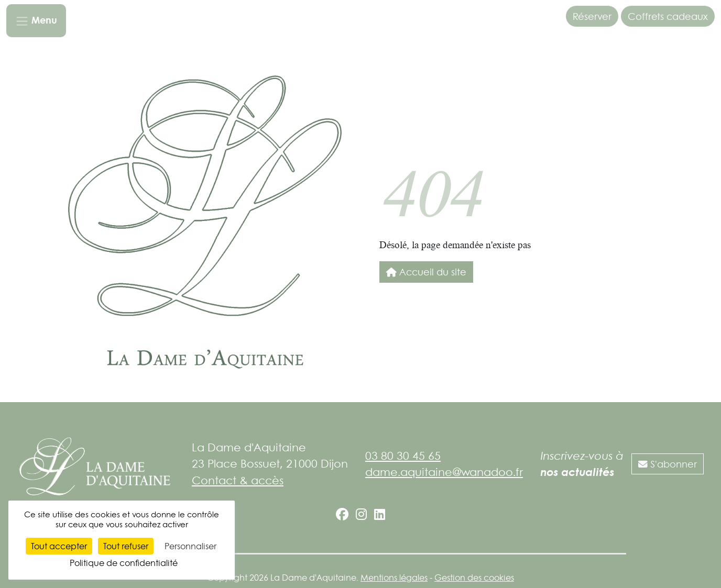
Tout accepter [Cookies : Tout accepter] (59, 546)
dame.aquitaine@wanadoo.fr (444, 472)
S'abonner (668, 464)
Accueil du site (426, 272)
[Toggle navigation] (36, 21)
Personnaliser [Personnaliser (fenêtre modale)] (190, 546)
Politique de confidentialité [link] (124, 563)
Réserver (592, 16)
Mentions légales (394, 578)
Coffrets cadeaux (668, 16)
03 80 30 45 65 (403, 456)
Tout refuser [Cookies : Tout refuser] (126, 546)
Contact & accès (238, 480)
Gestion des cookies (474, 578)
